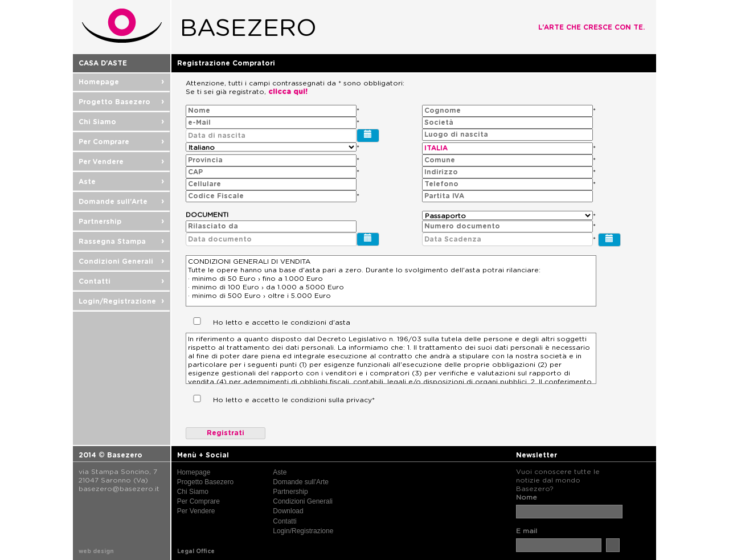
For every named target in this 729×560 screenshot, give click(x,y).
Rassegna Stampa (121, 242)
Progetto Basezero (121, 102)
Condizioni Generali (121, 261)
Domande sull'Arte (121, 202)
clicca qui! (288, 92)
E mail (527, 531)
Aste (121, 182)
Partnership (121, 222)
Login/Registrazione (121, 301)
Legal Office (196, 551)
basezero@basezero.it (119, 489)
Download (288, 511)
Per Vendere (121, 162)
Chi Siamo (121, 122)
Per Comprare (121, 142)
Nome (527, 497)
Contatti (121, 281)
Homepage (121, 82)
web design (96, 551)
